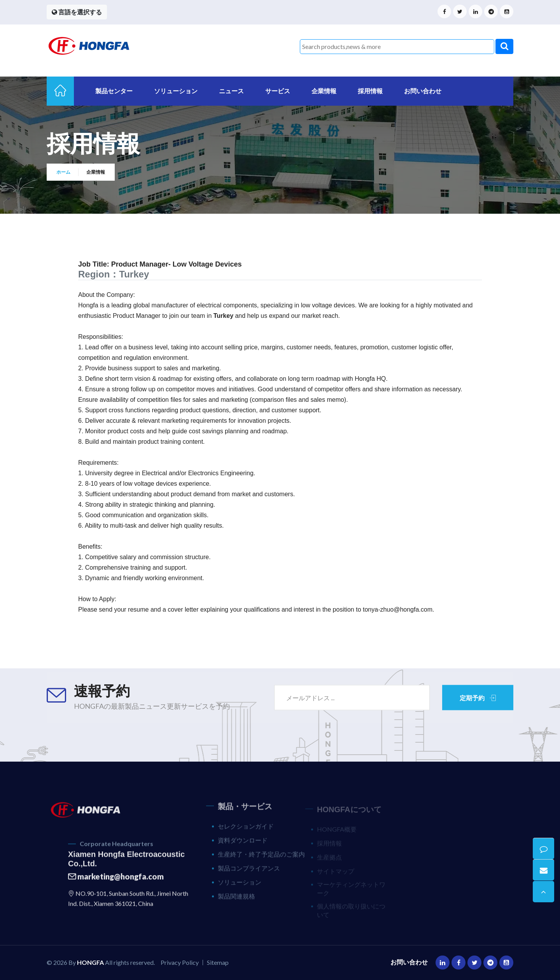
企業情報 (324, 91)
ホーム (63, 172)
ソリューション (176, 91)
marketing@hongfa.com (116, 882)
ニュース (231, 91)
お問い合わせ (423, 91)
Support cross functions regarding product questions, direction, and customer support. (203, 410)
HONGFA (90, 962)
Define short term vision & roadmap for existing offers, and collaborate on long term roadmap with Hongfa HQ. (236, 379)
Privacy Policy (180, 962)
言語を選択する (77, 12)
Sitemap (218, 962)
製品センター (114, 91)
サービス (278, 91)
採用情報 (370, 91)
